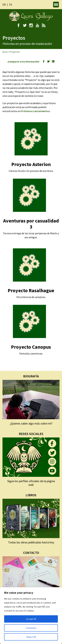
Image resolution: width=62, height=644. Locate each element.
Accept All (31, 619)
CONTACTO (31, 553)
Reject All (31, 637)
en (4, 4)
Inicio (5, 52)
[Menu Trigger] (56, 5)
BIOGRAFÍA (31, 376)
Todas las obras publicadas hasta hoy (31, 542)
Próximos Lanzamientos (35, 111)
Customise (31, 628)
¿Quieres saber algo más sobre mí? (31, 423)
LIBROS (31, 495)
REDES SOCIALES (31, 434)
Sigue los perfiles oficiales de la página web (31, 483)
